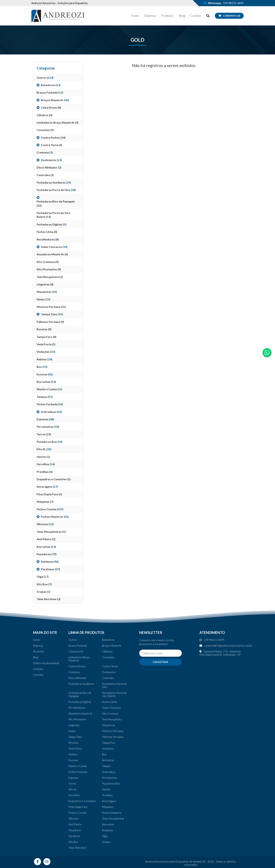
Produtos (167, 16)
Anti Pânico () (46, 539)
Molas (72, 731)
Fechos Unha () (47, 232)
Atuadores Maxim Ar (81, 713)
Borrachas (108, 760)
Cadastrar (160, 662)
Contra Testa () (51, 145)
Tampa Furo (109, 743)
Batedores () (51, 85)
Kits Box (73, 842)
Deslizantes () (51, 160)
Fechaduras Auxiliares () (54, 182)
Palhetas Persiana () (50, 322)
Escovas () (45, 374)
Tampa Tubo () (52, 314)
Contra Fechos (77, 666)
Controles (108, 678)
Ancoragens (109, 801)
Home (135, 16)
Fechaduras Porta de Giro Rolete (114, 694)
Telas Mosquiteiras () (51, 532)
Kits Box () (44, 584)
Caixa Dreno (76, 651)
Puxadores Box (111, 783)
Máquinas (108, 807)
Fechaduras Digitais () (51, 224)
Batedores (108, 640)
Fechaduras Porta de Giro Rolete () (53, 215)
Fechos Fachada (78, 772)
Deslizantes (109, 672)
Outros (73, 640)
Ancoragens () (47, 487)
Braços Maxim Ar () (55, 100)
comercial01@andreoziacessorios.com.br (226, 646)
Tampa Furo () (46, 337)
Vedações (108, 748)
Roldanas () (50, 561)
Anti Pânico (75, 824)
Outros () (45, 78)
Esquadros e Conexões (82, 801)
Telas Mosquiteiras (113, 818)
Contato (196, 16)
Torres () (44, 434)
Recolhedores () (48, 239)
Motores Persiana (113, 731)
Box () (42, 367)
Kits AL (73, 789)
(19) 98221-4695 (233, 3)
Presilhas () (45, 472)
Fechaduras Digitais (80, 702)
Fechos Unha (110, 702)
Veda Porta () (46, 344)
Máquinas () (45, 502)
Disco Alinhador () (49, 167)
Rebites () (44, 359)
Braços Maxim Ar (112, 646)
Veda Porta (75, 748)
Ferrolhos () (46, 464)
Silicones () (45, 524)
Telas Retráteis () (48, 599)
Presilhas (107, 795)
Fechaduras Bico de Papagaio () (56, 203)
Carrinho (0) (229, 16)
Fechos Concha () (50, 509)
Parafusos (74, 836)
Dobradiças (109, 772)
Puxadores (75, 830)
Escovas (73, 760)
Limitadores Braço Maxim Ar (79, 659)
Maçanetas (109, 725)
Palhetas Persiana (113, 737)
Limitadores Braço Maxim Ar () (58, 122)
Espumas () (45, 419)
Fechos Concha (77, 813)
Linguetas (74, 725)
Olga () (43, 577)
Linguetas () (45, 284)
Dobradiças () (51, 412)
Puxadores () (47, 554)
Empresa (150, 16)
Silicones (74, 818)
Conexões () (45, 130)
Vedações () (46, 352)
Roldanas (108, 830)
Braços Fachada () (50, 92)
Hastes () (43, 457)
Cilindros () (45, 115)
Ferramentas (110, 778)
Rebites (73, 754)
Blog (182, 16)
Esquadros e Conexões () (54, 479)
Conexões (108, 657)
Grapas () (43, 592)
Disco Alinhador (78, 678)
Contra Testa (110, 666)
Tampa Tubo (75, 737)
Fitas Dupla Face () (49, 494)
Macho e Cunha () (49, 389)
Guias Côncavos (111, 708)
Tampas (106, 766)
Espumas (73, 778)
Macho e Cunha (78, 766)
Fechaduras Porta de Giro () (56, 190)
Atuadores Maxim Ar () (52, 254)
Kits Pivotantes (77, 719)
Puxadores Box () (49, 442)
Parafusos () (50, 569)
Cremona (74, 672)
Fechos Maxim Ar (112, 813)
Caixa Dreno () (51, 107)
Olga (105, 836)
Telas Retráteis (77, 848)
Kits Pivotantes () (49, 269)
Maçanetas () (47, 292)
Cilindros (107, 651)
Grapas (106, 842)
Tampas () (45, 397)
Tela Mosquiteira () (50, 277)
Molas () (43, 299)
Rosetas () (44, 329)
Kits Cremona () (48, 262)
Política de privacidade (46, 663)
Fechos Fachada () (50, 404)
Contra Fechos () (53, 137)
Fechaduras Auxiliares (81, 684)
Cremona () (45, 152)
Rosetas (73, 743)
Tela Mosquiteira (112, 719)
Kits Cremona (110, 713)
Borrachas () (46, 382)
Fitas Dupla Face (78, 807)
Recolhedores (77, 708)
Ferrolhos (74, 795)
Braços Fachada (78, 646)
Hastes (106, 789)
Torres (72, 783)
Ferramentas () (48, 427)
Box (104, 754)
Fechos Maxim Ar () (55, 517)
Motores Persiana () (51, 307)
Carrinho (38, 675)
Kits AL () (44, 449)
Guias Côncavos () (54, 247)
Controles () (45, 175)
